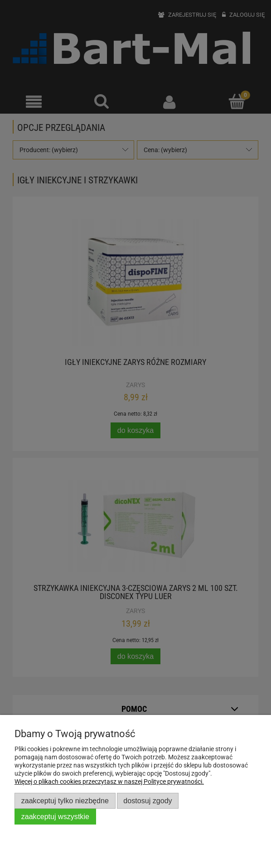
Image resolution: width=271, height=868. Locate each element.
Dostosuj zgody (148, 801)
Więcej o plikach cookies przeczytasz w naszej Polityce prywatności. (109, 782)
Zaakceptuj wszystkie (55, 816)
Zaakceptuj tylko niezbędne (65, 801)
